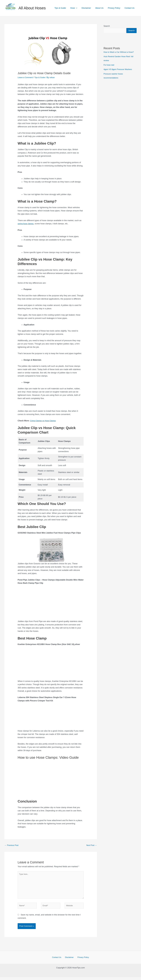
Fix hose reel (109, 65)
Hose (76, 8)
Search (107, 26)
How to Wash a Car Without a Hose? (120, 52)
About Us (100, 8)
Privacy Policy (115, 8)
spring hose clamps (26, 224)
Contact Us (130, 8)
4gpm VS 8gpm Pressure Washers (119, 69)
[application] (78, 8)
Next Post (91, 845)
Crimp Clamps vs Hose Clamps (44, 421)
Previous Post (12, 845)
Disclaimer (88, 8)
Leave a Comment (26, 77)
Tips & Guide (63, 8)
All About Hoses (32, 8)
